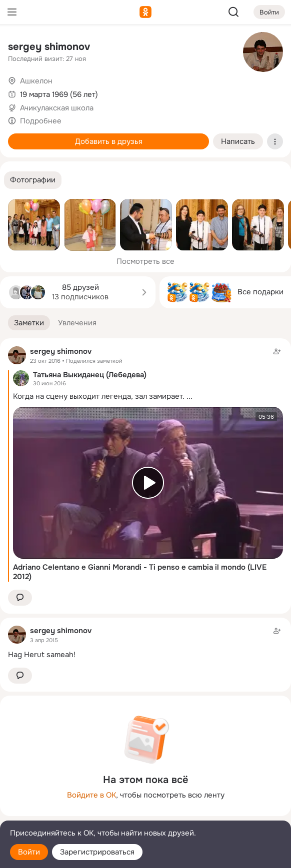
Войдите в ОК (91, 795)
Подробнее (41, 121)
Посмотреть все (145, 261)
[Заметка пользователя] (145, 642)
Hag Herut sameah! (42, 655)
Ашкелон (36, 81)
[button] (33, 180)
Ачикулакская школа (57, 108)
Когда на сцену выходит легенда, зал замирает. (99, 396)
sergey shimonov (49, 47)
